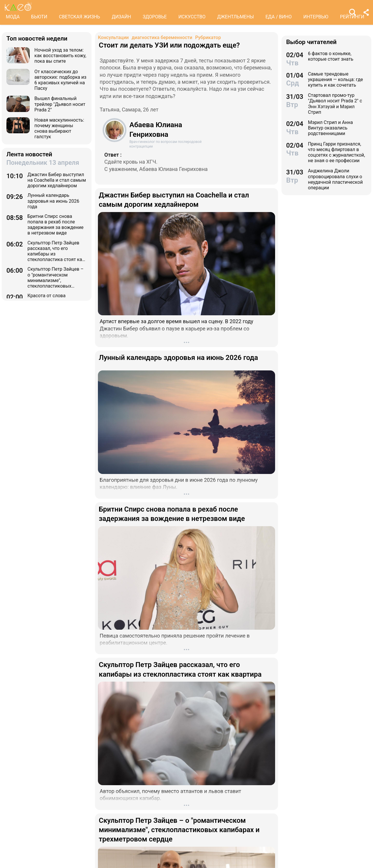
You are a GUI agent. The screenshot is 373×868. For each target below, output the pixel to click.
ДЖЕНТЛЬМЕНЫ (235, 17)
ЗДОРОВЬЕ (155, 17)
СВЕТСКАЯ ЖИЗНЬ (79, 17)
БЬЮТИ (39, 17)
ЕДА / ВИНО (279, 17)
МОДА (13, 17)
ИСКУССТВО (192, 17)
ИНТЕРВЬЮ (316, 17)
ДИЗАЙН (121, 17)
